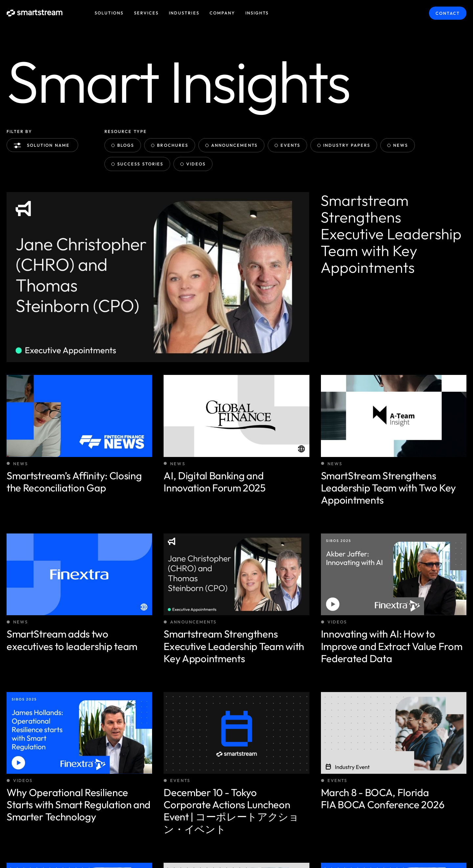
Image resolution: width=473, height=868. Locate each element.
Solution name (43, 145)
